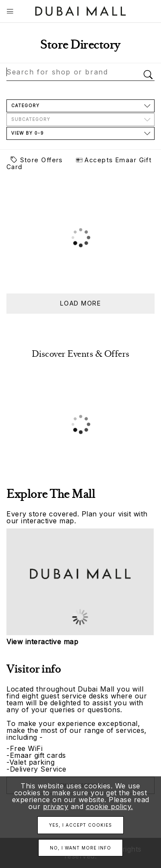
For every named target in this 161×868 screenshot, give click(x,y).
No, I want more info (80, 848)
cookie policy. (109, 806)
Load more (80, 303)
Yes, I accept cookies (80, 825)
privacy (56, 806)
